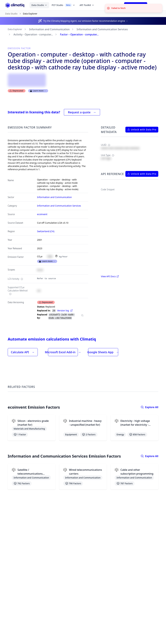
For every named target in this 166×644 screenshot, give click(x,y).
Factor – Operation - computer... (79, 34)
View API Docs (110, 276)
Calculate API (23, 352)
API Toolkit (87, 5)
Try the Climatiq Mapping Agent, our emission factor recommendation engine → (85, 21)
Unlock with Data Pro (142, 130)
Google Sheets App (103, 352)
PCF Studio (63, 5)
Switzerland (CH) (46, 231)
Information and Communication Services (102, 29)
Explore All (149, 407)
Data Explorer (15, 29)
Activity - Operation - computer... (33, 34)
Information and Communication (49, 29)
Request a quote (82, 112)
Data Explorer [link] (30, 14)
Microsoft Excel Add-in (63, 352)
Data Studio (39, 5)
